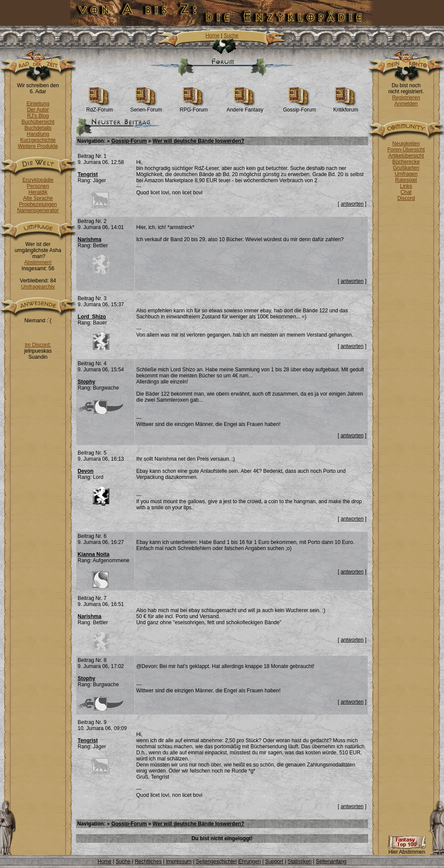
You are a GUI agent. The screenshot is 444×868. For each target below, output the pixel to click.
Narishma (90, 239)
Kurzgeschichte (38, 140)
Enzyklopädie (38, 180)
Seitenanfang (331, 861)
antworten (352, 204)
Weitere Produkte (38, 146)
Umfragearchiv (38, 287)
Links (406, 186)
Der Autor (38, 110)
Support (274, 861)
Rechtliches (148, 861)
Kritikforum (346, 107)
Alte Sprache (38, 198)
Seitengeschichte (216, 861)
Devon (86, 471)
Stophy (87, 382)
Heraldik (38, 192)
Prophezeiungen (38, 204)
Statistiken (299, 861)
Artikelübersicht (406, 156)
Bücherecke (406, 162)
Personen (38, 186)
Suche (231, 36)
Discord (406, 198)
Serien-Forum (146, 107)
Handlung (38, 134)
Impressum (178, 861)
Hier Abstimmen (407, 850)
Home (212, 36)
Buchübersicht (38, 122)
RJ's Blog (38, 116)
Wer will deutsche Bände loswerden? (198, 141)
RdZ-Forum (100, 107)
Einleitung (38, 104)
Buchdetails (38, 128)
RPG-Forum (194, 107)
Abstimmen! (38, 262)
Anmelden (406, 104)
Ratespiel (406, 180)
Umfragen (406, 174)
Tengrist (88, 174)
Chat (406, 192)
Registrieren (406, 98)
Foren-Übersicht (406, 150)
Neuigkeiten (406, 144)
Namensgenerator (38, 210)
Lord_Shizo (92, 317)
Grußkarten (406, 168)
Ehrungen (249, 861)
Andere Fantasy (245, 107)
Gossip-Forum (300, 107)
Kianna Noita (93, 554)
